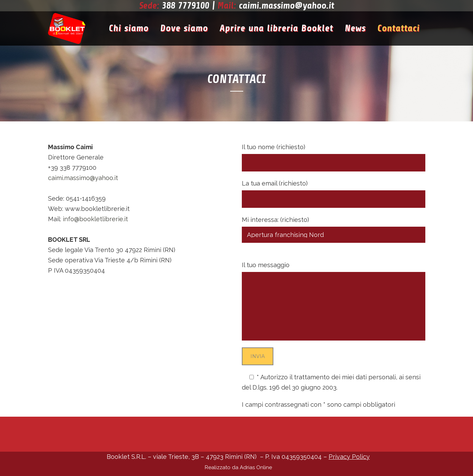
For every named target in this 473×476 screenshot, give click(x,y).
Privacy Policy (360, 387)
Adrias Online (256, 467)
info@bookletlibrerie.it (95, 219)
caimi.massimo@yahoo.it (286, 6)
